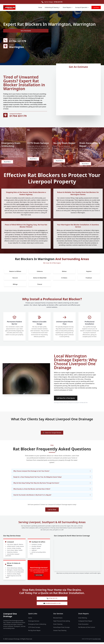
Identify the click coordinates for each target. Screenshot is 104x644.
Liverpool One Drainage (10, 617)
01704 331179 (58, 2)
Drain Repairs (68, 7)
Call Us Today (39, 576)
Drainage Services (34, 623)
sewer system (25, 205)
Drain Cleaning (58, 626)
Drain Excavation (83, 626)
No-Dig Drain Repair (34, 632)
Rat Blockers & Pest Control (87, 629)
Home (40, 7)
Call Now (96, 7)
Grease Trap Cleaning (60, 632)
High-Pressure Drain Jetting (62, 623)
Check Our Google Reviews (52, 434)
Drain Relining (83, 620)
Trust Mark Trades (97, 641)
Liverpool (27, 101)
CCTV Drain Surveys (34, 629)
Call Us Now (52, 511)
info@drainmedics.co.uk (52, 605)
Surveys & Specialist (82, 7)
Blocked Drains (58, 620)
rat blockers (41, 231)
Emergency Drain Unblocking (37, 626)
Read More (8, 165)
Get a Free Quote (12, 31)
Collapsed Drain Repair (85, 623)
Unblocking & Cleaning (52, 7)
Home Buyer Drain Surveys (61, 629)
